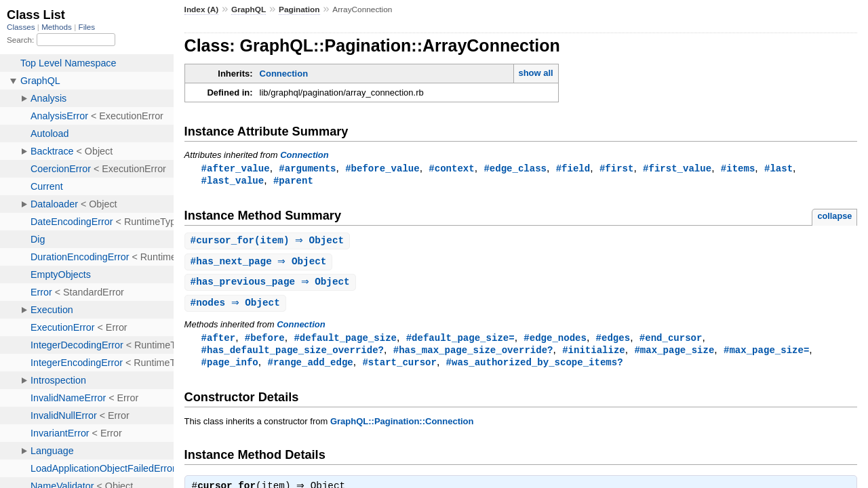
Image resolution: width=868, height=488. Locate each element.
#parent (293, 181)
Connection (284, 74)
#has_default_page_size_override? (293, 355)
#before (265, 342)
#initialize (594, 355)
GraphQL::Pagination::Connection (402, 427)
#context (451, 168)
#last (778, 168)
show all (535, 73)
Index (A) (202, 9)
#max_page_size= (766, 355)
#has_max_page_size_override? (473, 355)
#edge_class (515, 168)
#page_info (230, 368)
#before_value (382, 168)
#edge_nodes (555, 342)
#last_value (233, 181)
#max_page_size (674, 355)
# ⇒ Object (260, 264)
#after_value (236, 168)
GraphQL (249, 9)
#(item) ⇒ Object (269, 242)
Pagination (299, 9)
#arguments (307, 168)
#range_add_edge (310, 368)
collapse (834, 217)
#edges (613, 342)
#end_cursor (671, 342)
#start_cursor (399, 368)
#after (219, 342)
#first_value (677, 168)
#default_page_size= (460, 342)
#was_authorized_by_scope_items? (535, 368)
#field (573, 168)
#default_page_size (345, 342)
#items (738, 168)
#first (617, 168)
